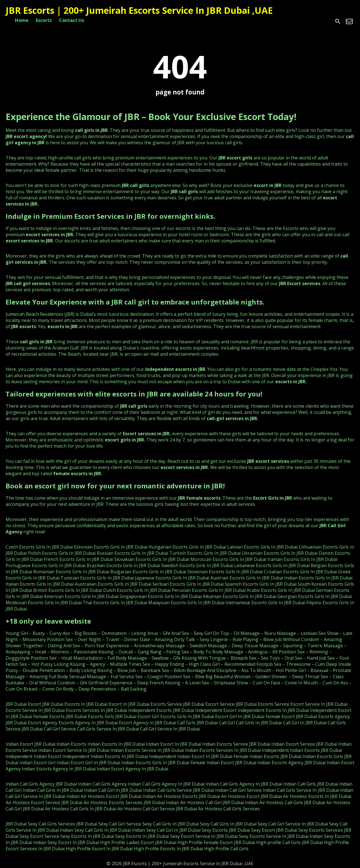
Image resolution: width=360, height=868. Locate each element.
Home (22, 20)
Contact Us (72, 20)
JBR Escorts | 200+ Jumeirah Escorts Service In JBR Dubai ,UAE (139, 10)
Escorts (44, 20)
